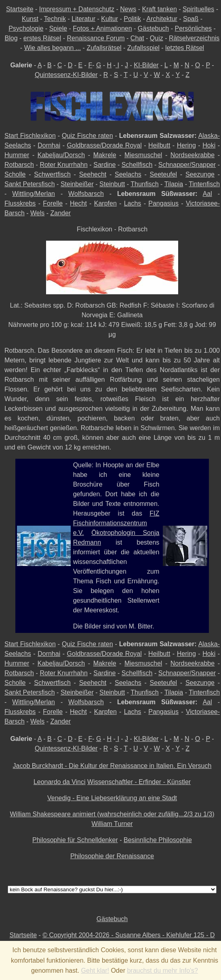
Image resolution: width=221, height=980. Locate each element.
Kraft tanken (160, 9)
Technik (55, 19)
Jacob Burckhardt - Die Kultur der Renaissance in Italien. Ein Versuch (112, 766)
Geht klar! (95, 971)
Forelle (53, 203)
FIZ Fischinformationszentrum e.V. (116, 523)
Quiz (157, 38)
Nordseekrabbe (193, 155)
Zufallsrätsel (104, 48)
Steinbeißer (77, 184)
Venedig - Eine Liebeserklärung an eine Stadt (112, 798)
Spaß (191, 19)
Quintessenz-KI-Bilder (66, 75)
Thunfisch (144, 184)
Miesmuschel (143, 155)
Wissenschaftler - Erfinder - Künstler (139, 782)
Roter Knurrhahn (63, 165)
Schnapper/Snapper (187, 165)
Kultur (109, 19)
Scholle (15, 174)
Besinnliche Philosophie (158, 840)
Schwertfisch (52, 174)
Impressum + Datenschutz (77, 9)
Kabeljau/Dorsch (61, 155)
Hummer (17, 155)
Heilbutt (159, 145)
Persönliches (193, 28)
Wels (37, 213)
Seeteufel (164, 174)
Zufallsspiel (143, 48)
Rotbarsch (19, 165)
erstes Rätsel (42, 38)
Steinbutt (112, 184)
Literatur (83, 19)
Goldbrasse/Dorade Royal (104, 145)
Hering (186, 145)
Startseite (20, 9)
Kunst (30, 19)
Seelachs (128, 174)
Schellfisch (137, 165)
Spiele (58, 28)
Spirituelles (198, 9)
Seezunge (200, 174)
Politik (132, 19)
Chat (137, 38)
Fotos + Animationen (102, 28)
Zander (61, 213)
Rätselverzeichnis (194, 38)
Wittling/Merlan (34, 194)
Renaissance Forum (96, 38)
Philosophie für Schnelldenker (75, 840)
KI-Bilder (146, 65)
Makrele (105, 155)
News (128, 9)
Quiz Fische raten (87, 136)
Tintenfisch (204, 184)
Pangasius (163, 203)
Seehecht (93, 174)
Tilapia (174, 184)
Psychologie (26, 28)
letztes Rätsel (185, 48)
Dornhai (49, 145)
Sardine (104, 165)
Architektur (162, 19)
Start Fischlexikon (30, 136)
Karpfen (105, 203)
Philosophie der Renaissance (112, 856)
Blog (11, 38)
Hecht (78, 203)
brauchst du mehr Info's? (162, 971)
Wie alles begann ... (53, 48)
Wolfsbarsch (86, 194)
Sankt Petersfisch (30, 184)
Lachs (133, 203)
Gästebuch (153, 28)
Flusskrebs (20, 203)
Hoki (209, 145)
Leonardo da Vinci (60, 782)
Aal (207, 194)
